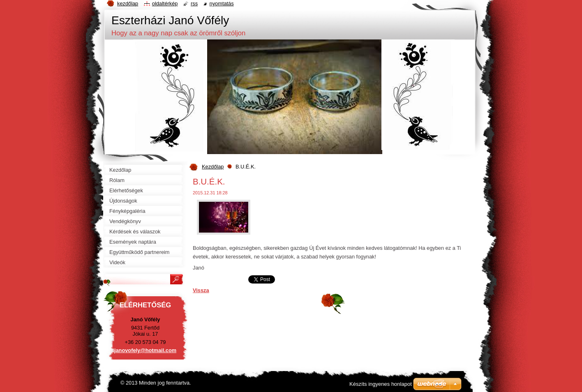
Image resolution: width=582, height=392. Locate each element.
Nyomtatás (222, 3)
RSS (194, 3)
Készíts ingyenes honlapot (381, 384)
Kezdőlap (213, 167)
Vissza (201, 290)
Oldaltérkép (165, 3)
